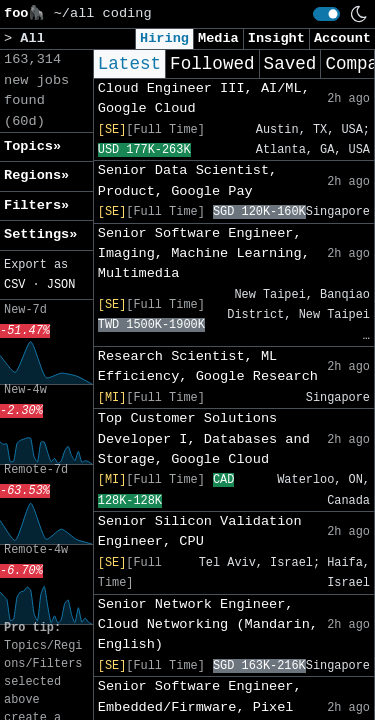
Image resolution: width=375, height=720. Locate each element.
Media (218, 38)
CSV (14, 285)
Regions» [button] (36, 175)
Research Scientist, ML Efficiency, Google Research (208, 366)
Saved (290, 64)
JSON (61, 285)
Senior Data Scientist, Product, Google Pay (187, 180)
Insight (276, 38)
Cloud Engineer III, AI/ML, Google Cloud (204, 98)
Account (342, 38)
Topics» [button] (32, 146)
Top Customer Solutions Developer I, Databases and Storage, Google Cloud (204, 439)
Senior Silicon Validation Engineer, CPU (200, 531)
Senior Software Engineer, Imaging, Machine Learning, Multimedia (204, 254)
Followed (212, 64)
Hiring (164, 38)
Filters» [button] (36, 205)
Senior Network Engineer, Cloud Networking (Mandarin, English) (208, 625)
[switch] (326, 14)
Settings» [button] (40, 234)
